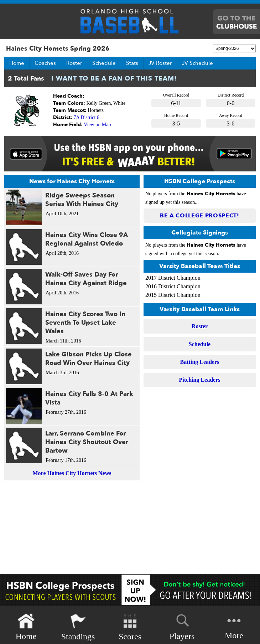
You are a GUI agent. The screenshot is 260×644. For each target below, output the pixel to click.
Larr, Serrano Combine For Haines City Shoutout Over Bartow (87, 442)
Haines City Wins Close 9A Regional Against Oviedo (87, 239)
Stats (132, 63)
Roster (74, 63)
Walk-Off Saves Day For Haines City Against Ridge (86, 279)
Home (17, 63)
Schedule (104, 63)
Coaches (45, 63)
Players (182, 626)
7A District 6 (87, 117)
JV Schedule (197, 63)
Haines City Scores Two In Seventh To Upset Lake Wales (85, 323)
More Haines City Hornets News (72, 473)
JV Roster (160, 63)
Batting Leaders (200, 362)
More (234, 626)
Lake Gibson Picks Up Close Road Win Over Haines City (89, 359)
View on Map (97, 125)
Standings (78, 627)
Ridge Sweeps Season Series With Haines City (82, 200)
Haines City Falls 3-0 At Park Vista (89, 398)
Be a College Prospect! (200, 216)
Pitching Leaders (200, 380)
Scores (130, 627)
